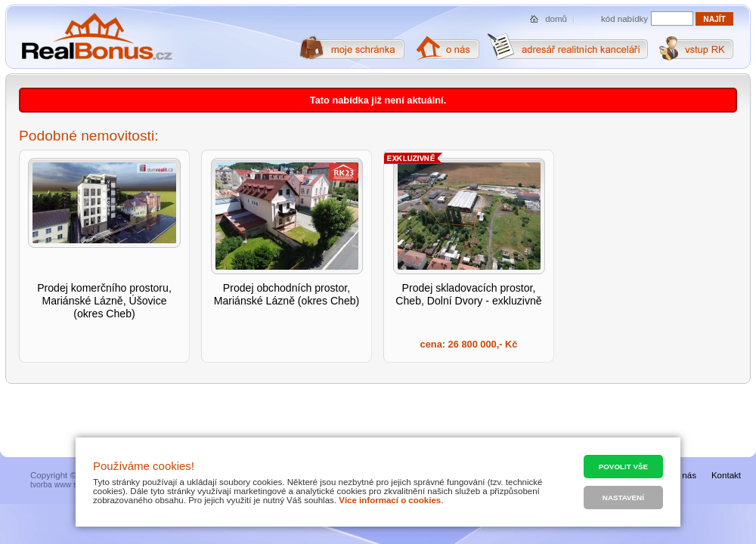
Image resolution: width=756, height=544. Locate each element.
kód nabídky (624, 19)
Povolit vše (623, 467)
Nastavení (623, 498)
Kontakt (726, 475)
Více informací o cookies (390, 500)
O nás (685, 475)
